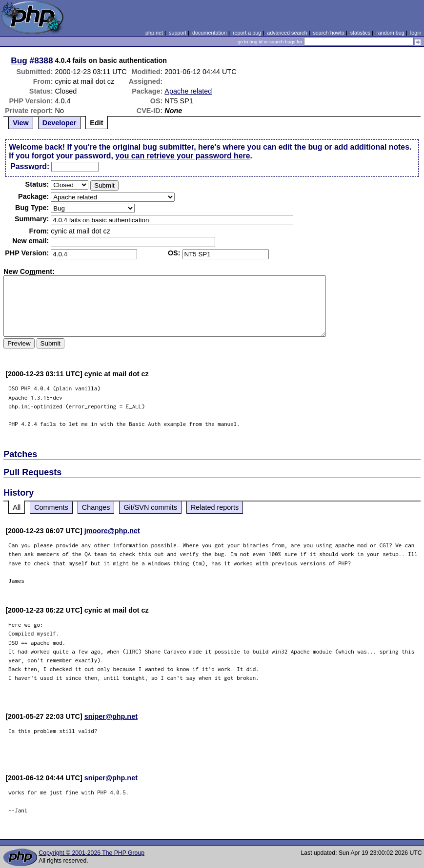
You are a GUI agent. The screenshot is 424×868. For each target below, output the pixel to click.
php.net (154, 33)
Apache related (188, 91)
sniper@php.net (111, 716)
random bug (390, 33)
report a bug (247, 33)
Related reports (215, 507)
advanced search (287, 33)
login (416, 33)
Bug (19, 60)
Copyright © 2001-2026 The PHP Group (91, 853)
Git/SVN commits (150, 507)
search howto (328, 33)
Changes (96, 507)
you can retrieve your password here (182, 156)
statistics (360, 33)
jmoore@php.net (112, 531)
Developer (60, 123)
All (17, 507)
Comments (51, 507)
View (21, 123)
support (178, 33)
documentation (210, 33)
